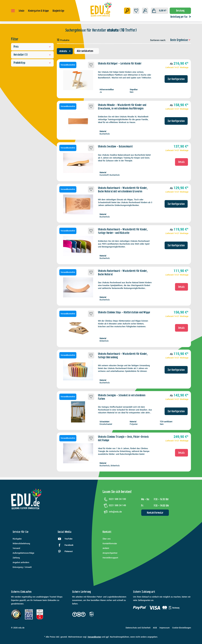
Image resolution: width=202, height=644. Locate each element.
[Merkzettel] (136, 11)
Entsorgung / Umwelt (22, 567)
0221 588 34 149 (114, 506)
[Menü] (13, 11)
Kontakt (107, 532)
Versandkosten (94, 637)
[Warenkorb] (160, 11)
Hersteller (32, 55)
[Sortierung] (179, 40)
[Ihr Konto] (145, 11)
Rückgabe (17, 539)
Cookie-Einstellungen (182, 628)
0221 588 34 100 (114, 499)
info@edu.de (112, 512)
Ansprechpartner (110, 553)
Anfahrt (106, 548)
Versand (16, 548)
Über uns (107, 539)
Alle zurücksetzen (85, 51)
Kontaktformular (155, 513)
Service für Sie (21, 532)
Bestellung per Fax (181, 17)
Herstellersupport (110, 558)
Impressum (165, 628)
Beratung (180, 11)
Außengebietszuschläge (23, 553)
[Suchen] (127, 11)
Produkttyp (32, 63)
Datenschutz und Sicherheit (138, 628)
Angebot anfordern (21, 562)
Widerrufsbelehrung (21, 544)
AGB (155, 628)
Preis (32, 47)
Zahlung (16, 558)
